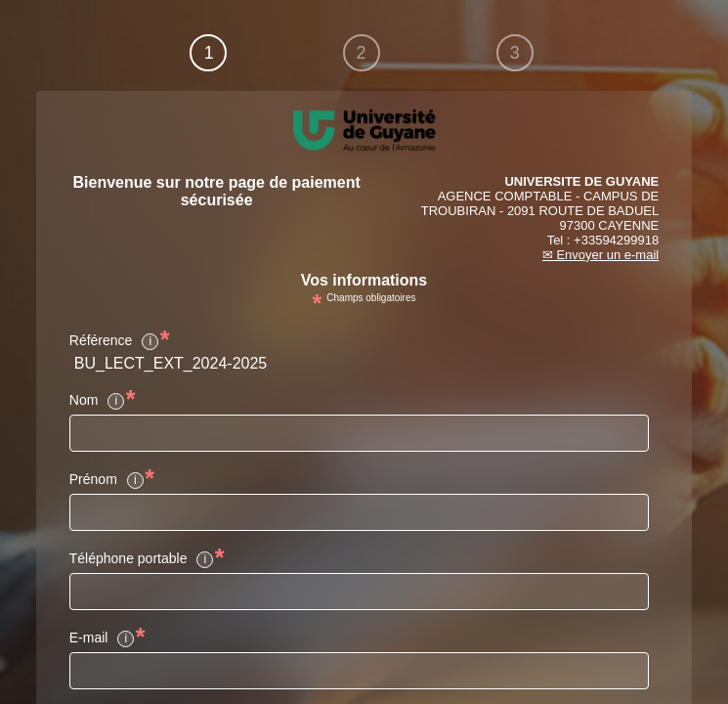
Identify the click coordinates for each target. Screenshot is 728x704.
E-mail (103, 638)
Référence (115, 341)
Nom (98, 401)
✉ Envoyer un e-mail (600, 255)
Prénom (107, 480)
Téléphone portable (142, 559)
